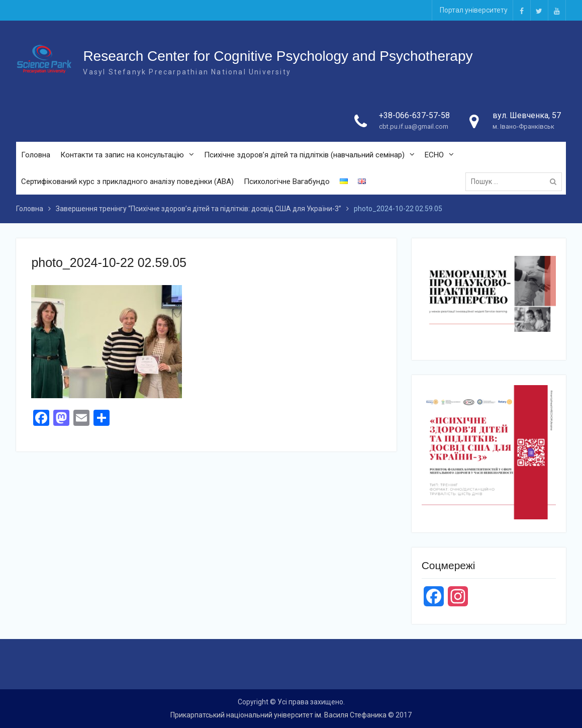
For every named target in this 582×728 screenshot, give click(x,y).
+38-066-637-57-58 (414, 115)
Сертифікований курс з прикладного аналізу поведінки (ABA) (127, 181)
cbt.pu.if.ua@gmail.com (414, 126)
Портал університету (474, 10)
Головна (36, 155)
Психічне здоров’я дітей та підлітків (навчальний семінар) (304, 155)
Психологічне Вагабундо (287, 181)
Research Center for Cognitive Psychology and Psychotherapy (278, 56)
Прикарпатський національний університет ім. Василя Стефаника (278, 715)
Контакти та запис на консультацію (122, 155)
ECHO (434, 155)
